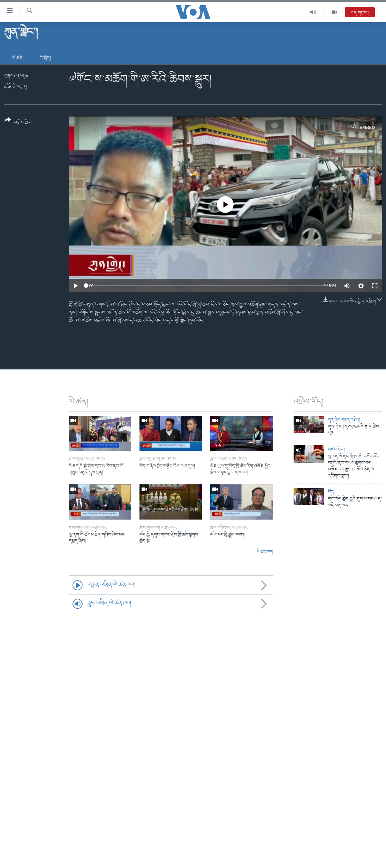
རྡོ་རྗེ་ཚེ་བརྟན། (16, 87)
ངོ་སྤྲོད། (45, 58)
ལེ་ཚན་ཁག (265, 552)
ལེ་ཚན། (18, 58)
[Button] (18, 124)
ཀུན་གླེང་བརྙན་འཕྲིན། (344, 420)
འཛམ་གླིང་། (337, 449)
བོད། (331, 492)
